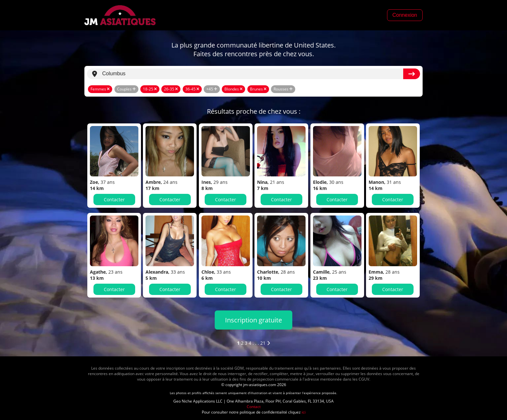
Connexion (405, 15)
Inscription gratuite (253, 320)
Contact (254, 407)
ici (304, 412)
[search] (253, 74)
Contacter (114, 199)
